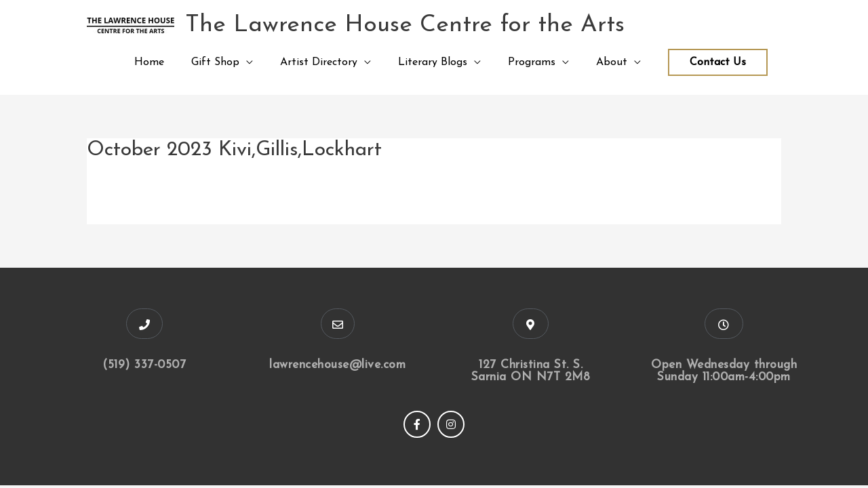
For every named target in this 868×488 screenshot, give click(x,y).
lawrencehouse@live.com (337, 365)
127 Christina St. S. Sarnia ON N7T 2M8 (531, 371)
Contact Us (718, 62)
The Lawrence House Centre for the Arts (405, 25)
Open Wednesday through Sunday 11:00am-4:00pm (724, 371)
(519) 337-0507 (144, 365)
